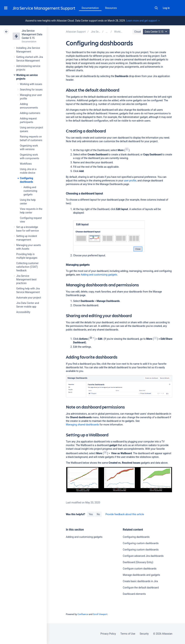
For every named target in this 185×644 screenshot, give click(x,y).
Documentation (90, 8)
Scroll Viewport (100, 614)
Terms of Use (128, 634)
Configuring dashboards (136, 537)
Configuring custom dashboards (141, 543)
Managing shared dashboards (82, 425)
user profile (130, 181)
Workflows (26, 164)
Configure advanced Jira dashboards (143, 556)
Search (156, 8)
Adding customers (30, 113)
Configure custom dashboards (140, 569)
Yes (91, 514)
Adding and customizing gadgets (30, 191)
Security (144, 634)
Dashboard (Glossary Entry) (138, 562)
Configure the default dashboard (141, 588)
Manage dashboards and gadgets (141, 575)
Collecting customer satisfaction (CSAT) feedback (27, 267)
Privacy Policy (108, 634)
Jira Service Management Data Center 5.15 (32, 34)
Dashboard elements (134, 594)
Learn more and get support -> (143, 21)
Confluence (83, 614)
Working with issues (31, 84)
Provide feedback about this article (125, 514)
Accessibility (23, 312)
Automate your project (29, 298)
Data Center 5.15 (157, 32)
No (98, 514)
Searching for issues (31, 90)
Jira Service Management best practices (26, 279)
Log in (166, 8)
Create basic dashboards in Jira (140, 581)
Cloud (137, 32)
